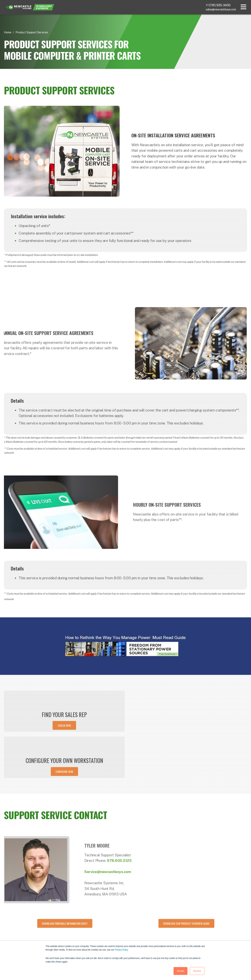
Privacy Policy (121, 950)
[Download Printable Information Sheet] (65, 877)
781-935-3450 (25, 927)
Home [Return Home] (8, 32)
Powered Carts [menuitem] (138, 923)
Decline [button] (197, 971)
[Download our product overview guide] (186, 877)
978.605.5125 (136, 815)
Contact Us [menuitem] (217, 931)
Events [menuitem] (173, 938)
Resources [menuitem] (176, 923)
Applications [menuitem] (136, 938)
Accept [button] (181, 971)
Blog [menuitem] (172, 931)
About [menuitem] (213, 923)
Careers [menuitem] (214, 938)
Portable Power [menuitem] (138, 931)
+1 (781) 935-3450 (218, 5)
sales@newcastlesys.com (221, 9)
